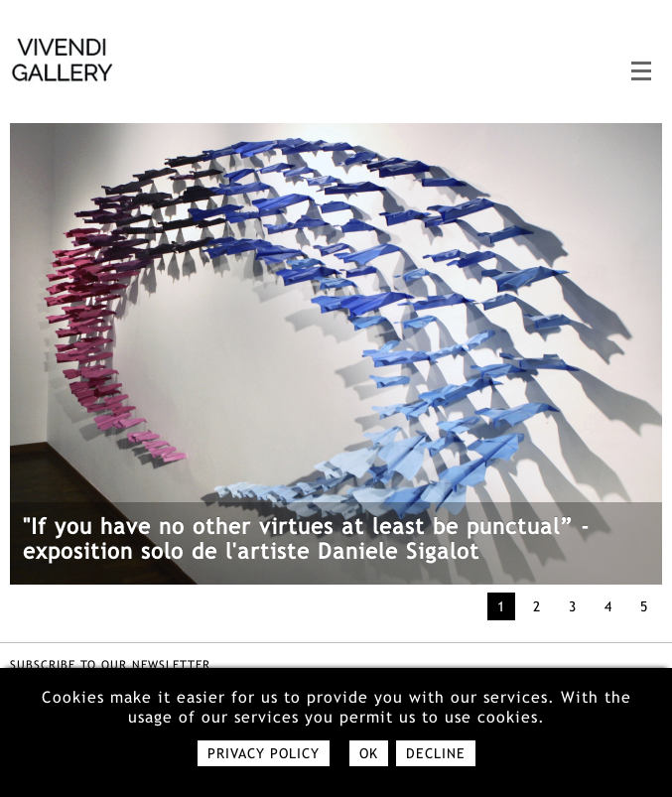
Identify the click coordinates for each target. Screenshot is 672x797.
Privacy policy (264, 753)
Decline (436, 753)
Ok (369, 753)
